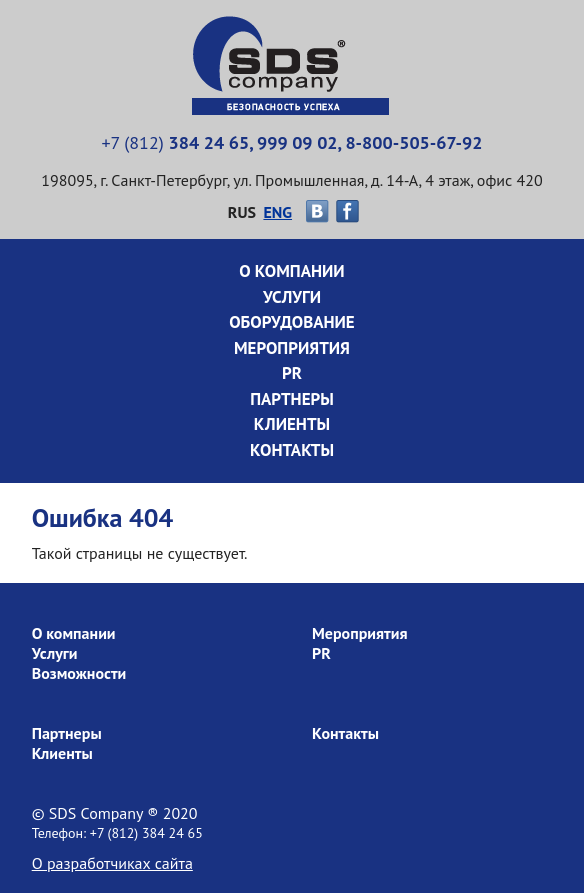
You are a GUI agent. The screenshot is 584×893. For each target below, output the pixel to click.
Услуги (292, 297)
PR (292, 373)
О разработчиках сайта (112, 863)
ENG (277, 212)
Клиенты (292, 424)
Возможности (79, 673)
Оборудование (292, 322)
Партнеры (292, 399)
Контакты (292, 450)
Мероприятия (292, 348)
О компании (291, 271)
